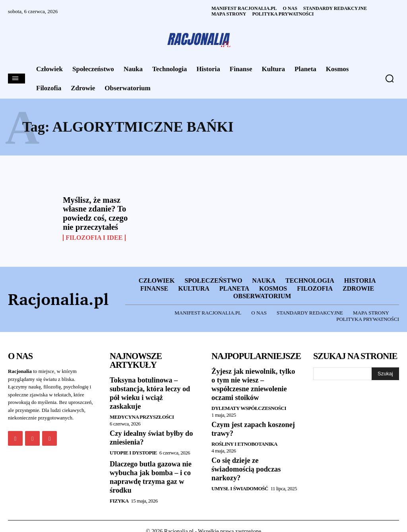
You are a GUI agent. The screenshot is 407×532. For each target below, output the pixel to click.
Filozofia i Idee (94, 237)
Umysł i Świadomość (240, 486)
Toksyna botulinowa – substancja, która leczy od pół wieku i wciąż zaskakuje (152, 387)
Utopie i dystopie (133, 442)
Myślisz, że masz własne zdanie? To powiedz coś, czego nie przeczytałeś (94, 213)
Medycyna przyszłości (142, 407)
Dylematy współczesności (249, 407)
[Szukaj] (385, 373)
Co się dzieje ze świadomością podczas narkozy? (246, 467)
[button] (390, 78)
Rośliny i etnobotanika (244, 442)
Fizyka (119, 490)
